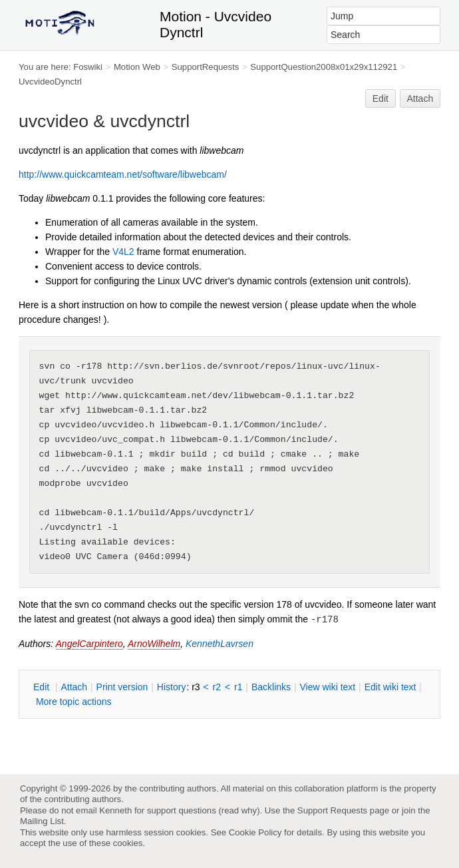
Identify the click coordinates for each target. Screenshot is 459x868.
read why (239, 810)
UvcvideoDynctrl (50, 82)
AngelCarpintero (89, 644)
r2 (217, 687)
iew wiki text (327, 687)
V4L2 (123, 252)
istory (172, 687)
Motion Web (137, 67)
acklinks (271, 687)
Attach (420, 99)
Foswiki (88, 67)
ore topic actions (74, 702)
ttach (74, 687)
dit (43, 687)
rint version (122, 687)
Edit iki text (390, 687)
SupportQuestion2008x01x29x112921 (324, 67)
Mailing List (42, 821)
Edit (381, 99)
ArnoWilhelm (154, 644)
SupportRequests (206, 67)
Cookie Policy (255, 832)
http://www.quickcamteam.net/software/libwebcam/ (123, 174)
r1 (238, 687)
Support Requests (332, 810)
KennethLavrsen (220, 644)
